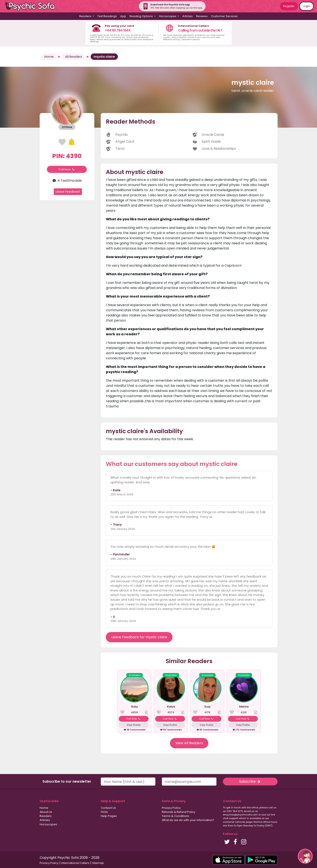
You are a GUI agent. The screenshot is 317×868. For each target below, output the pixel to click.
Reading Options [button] (141, 16)
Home (49, 57)
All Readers (74, 57)
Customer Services (224, 16)
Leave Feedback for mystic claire (139, 637)
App (123, 16)
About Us (46, 812)
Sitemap (98, 863)
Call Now (67, 169)
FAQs (104, 812)
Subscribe (250, 781)
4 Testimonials (67, 181)
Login (306, 6)
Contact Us (108, 808)
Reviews (202, 16)
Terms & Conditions (175, 816)
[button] (305, 856)
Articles (188, 16)
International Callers (75, 863)
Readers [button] (86, 16)
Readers (46, 816)
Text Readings (107, 16)
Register (289, 6)
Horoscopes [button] (168, 16)
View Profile (134, 725)
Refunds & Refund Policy (179, 812)
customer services (234, 822)
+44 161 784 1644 (118, 30)
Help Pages (109, 816)
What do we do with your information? (188, 820)
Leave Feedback (68, 192)
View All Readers (189, 743)
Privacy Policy (171, 808)
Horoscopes (48, 824)
